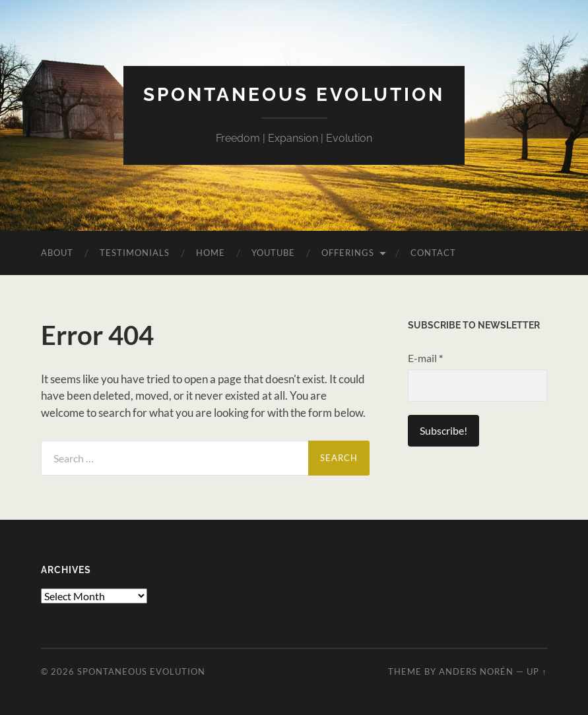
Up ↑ (537, 671)
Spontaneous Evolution (294, 95)
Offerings (348, 253)
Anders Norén (476, 671)
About (57, 253)
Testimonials (135, 253)
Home (211, 253)
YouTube (273, 253)
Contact (433, 253)
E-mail (425, 358)
